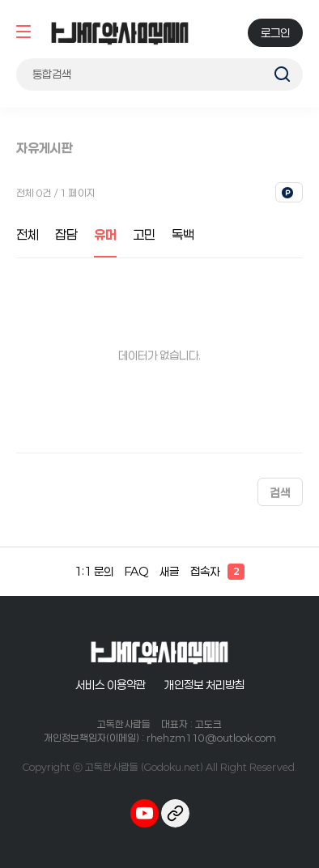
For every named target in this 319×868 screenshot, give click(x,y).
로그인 (275, 33)
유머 (105, 234)
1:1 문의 (94, 571)
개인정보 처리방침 (204, 685)
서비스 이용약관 (111, 685)
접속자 (217, 572)
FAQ (136, 571)
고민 (144, 234)
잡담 (66, 234)
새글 (169, 571)
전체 (28, 234)
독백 (183, 234)
